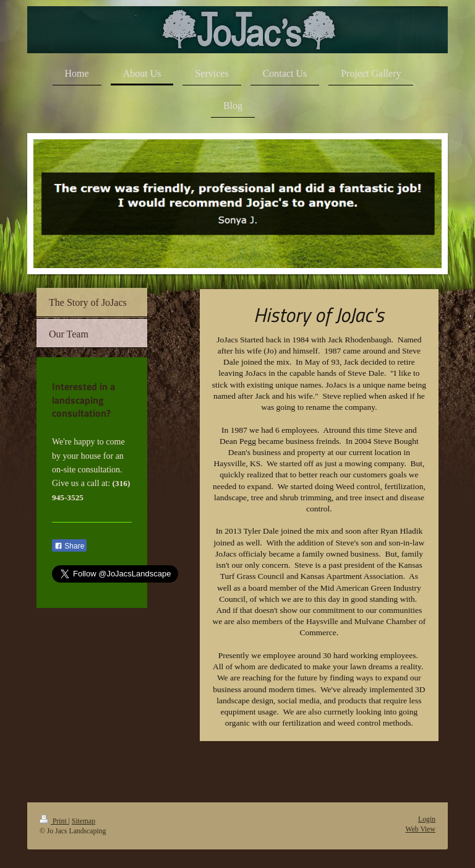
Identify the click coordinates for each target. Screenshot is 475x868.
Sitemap (83, 821)
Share (69, 546)
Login (427, 819)
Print (54, 821)
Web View (421, 829)
